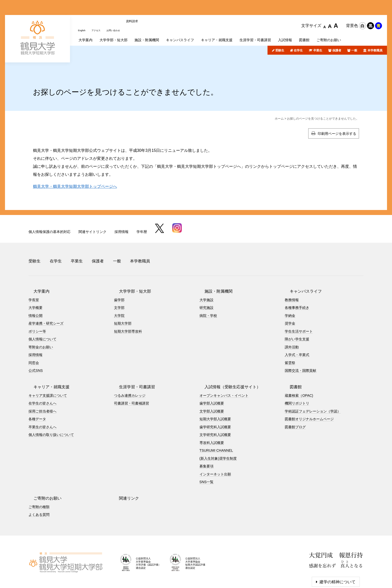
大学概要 (35, 282)
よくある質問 (39, 489)
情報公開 (35, 290)
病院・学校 (208, 290)
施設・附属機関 (213, 265)
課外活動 (292, 321)
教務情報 (292, 274)
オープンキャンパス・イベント (224, 370)
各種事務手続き (297, 282)
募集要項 (206, 440)
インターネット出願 (215, 448)
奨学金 (290, 298)
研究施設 (206, 282)
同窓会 (34, 337)
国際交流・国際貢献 (300, 345)
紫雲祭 (290, 337)
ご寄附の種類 (39, 481)
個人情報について (42, 313)
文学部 (119, 282)
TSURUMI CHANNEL (216, 425)
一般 (354, 31)
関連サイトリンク (92, 212)
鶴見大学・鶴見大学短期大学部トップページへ (75, 166)
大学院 (119, 290)
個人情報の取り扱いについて (51, 409)
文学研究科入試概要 (215, 409)
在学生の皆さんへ (42, 378)
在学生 (298, 31)
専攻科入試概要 (212, 417)
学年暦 (142, 212)
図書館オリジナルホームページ (309, 393)
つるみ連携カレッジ (130, 370)
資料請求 (142, 8)
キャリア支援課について (48, 370)
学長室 (34, 274)
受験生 (280, 31)
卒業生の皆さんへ (42, 401)
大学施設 (206, 274)
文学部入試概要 (212, 385)
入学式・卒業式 (297, 329)
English (83, 8)
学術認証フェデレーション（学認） (313, 385)
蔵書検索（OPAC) (299, 370)
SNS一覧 (207, 456)
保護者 (337, 31)
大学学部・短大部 (130, 265)
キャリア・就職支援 (46, 361)
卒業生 (318, 31)
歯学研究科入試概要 (215, 401)
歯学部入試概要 (212, 378)
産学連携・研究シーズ (46, 298)
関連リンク (124, 472)
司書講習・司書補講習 (131, 378)
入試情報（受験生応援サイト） (227, 361)
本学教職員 (375, 31)
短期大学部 (123, 298)
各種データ (37, 393)
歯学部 (119, 274)
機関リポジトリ (297, 378)
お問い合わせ (121, 8)
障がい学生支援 (297, 313)
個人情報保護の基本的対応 (49, 212)
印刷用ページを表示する (337, 114)
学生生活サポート (299, 305)
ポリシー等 (37, 305)
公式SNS (36, 345)
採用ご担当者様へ (42, 385)
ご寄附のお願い (42, 472)
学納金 (290, 290)
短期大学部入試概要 (215, 393)
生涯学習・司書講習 (132, 361)
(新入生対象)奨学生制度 (218, 432)
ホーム (279, 99)
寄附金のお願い (41, 321)
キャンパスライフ (301, 265)
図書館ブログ (295, 401)
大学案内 (36, 265)
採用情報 (121, 212)
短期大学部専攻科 (128, 305)
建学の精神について (337, 556)
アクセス (100, 8)
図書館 (291, 361)
